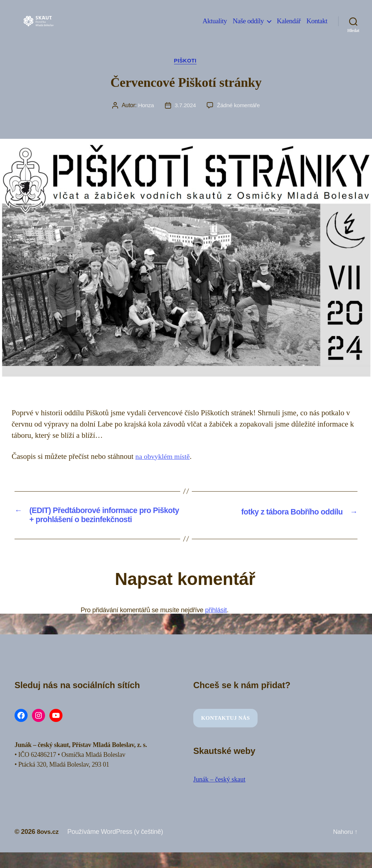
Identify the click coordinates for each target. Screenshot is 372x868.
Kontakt (317, 26)
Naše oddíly (248, 26)
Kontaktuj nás (226, 721)
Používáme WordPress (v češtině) (116, 835)
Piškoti (186, 61)
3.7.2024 (185, 106)
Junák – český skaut (219, 783)
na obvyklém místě (165, 457)
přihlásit (216, 613)
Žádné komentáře (239, 106)
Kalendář (289, 26)
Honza (145, 106)
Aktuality (215, 26)
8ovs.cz (48, 835)
